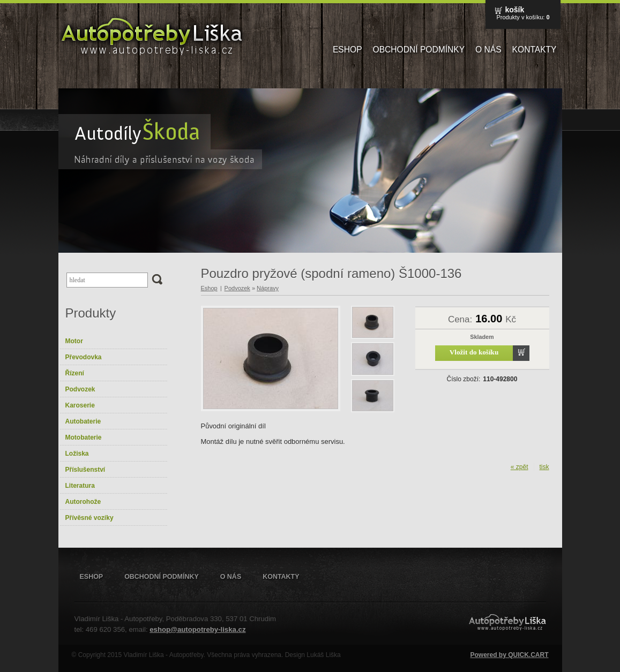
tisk (544, 467)
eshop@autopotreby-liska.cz (197, 629)
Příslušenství (85, 470)
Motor (74, 341)
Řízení (75, 373)
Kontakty (535, 50)
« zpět (520, 467)
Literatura (80, 486)
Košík (514, 10)
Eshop (348, 50)
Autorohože (83, 502)
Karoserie (80, 405)
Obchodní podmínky (419, 50)
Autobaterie (83, 421)
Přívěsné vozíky (89, 518)
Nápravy (268, 288)
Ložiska (77, 454)
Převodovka (84, 357)
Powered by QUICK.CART (509, 655)
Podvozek (80, 389)
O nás (488, 50)
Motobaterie (84, 437)
